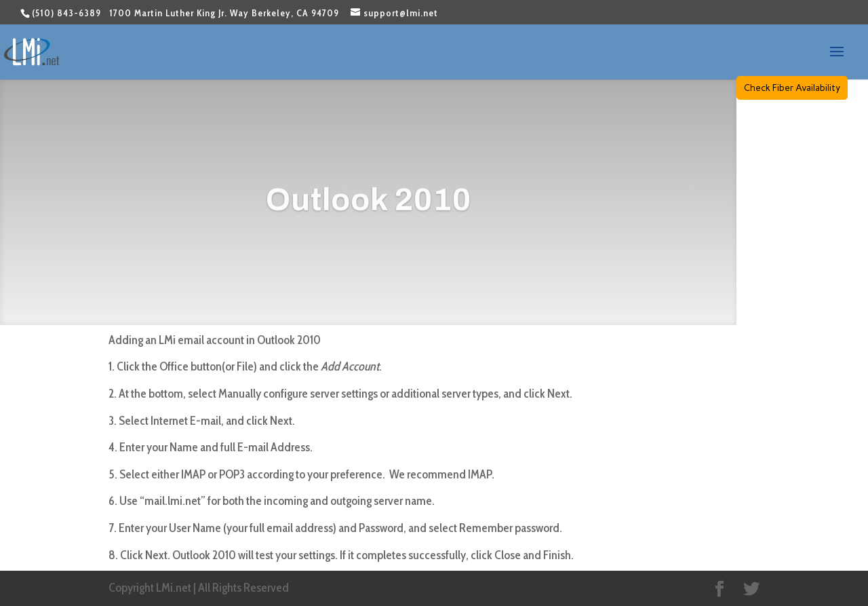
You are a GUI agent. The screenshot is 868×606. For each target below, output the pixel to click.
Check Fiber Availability (792, 88)
